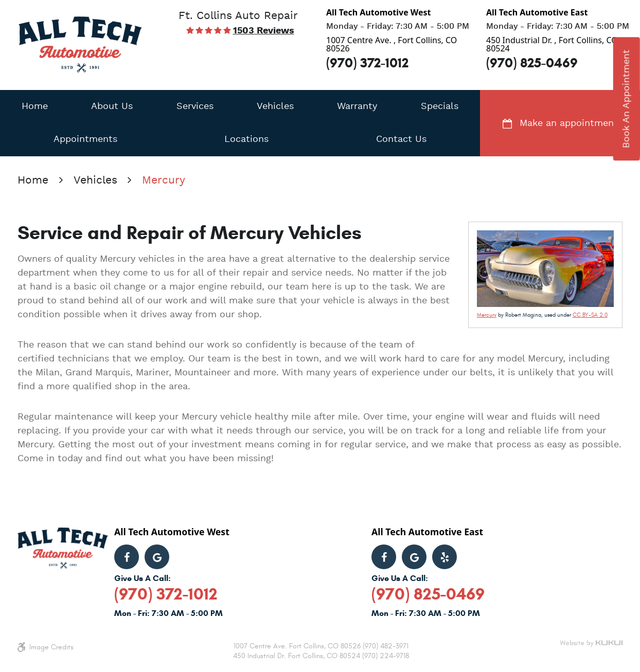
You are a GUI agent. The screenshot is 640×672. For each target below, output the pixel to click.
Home (35, 106)
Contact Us (401, 139)
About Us (112, 106)
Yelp (445, 557)
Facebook (127, 557)
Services (195, 106)
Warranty (357, 106)
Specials (440, 106)
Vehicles (275, 106)
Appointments (85, 139)
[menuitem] (35, 106)
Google (157, 557)
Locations (246, 139)
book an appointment (627, 99)
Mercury (164, 181)
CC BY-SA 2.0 (590, 315)
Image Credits (51, 647)
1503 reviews (264, 31)
